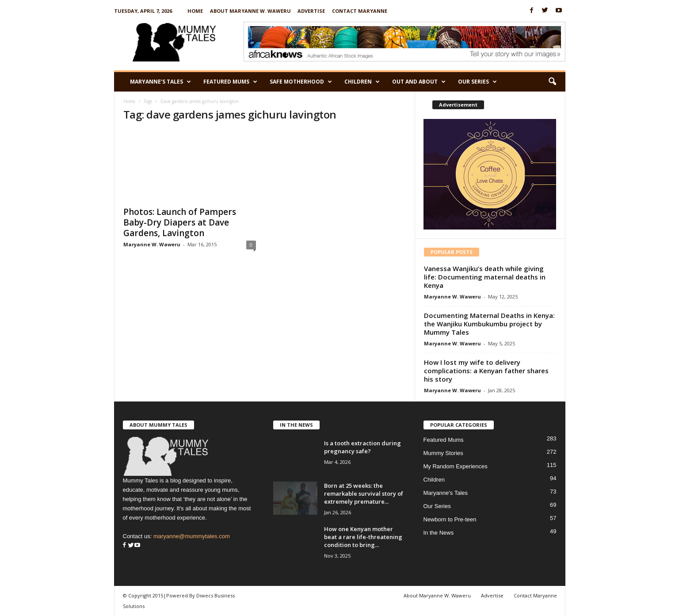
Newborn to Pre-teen (450, 519)
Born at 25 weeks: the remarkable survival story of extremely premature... (364, 494)
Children (362, 82)
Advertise (311, 11)
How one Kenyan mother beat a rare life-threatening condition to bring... (363, 537)
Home (195, 11)
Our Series (477, 82)
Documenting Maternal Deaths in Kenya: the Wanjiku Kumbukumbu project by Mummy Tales (489, 324)
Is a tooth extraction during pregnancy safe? (362, 447)
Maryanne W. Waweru (152, 244)
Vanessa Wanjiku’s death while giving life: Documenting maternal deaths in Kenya (485, 277)
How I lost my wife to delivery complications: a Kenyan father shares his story (486, 371)
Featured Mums (230, 82)
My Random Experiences (456, 466)
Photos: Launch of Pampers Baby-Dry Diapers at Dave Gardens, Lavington (180, 222)
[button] (552, 82)
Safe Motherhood (301, 82)
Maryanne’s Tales (160, 82)
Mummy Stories (443, 453)
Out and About (419, 82)
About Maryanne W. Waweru (250, 11)
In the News (439, 533)
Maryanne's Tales (446, 493)
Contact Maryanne (360, 11)
